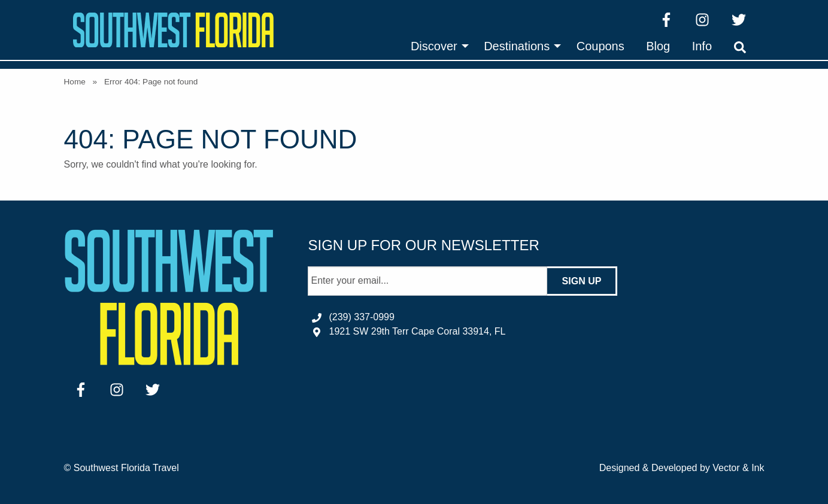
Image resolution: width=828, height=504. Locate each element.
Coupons (600, 46)
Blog (658, 46)
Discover (434, 46)
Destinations (517, 46)
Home (75, 82)
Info (702, 46)
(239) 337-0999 (361, 317)
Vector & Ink (738, 468)
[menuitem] (436, 46)
